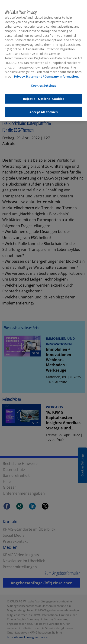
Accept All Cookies (43, 111)
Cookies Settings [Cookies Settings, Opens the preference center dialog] (43, 84)
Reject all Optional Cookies (44, 97)
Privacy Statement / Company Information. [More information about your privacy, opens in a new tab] (46, 75)
